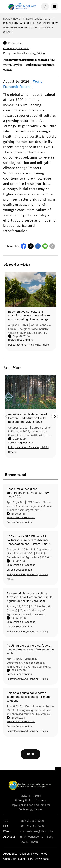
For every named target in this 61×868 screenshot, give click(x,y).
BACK (30, 754)
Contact (41, 800)
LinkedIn (38, 246)
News (17, 19)
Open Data (10, 859)
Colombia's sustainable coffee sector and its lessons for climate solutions (28, 697)
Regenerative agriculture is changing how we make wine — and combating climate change (30, 27)
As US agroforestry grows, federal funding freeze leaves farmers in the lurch (30, 649)
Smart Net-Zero (22, 7)
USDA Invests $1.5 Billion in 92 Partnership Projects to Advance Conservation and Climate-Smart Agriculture (28, 540)
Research (24, 854)
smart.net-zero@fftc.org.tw (36, 831)
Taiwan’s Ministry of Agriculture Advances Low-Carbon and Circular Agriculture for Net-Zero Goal (30, 597)
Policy (43, 854)
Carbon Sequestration (38, 19)
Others (10, 579)
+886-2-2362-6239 (32, 821)
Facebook (24, 246)
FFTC (30, 859)
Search (45, 7)
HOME (7, 19)
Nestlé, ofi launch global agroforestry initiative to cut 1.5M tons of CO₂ (28, 493)
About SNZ (10, 854)
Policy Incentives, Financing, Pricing (27, 574)
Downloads (42, 859)
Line (45, 246)
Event (22, 859)
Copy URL (52, 246)
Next (54, 416)
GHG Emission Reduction (21, 517)
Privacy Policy (24, 800)
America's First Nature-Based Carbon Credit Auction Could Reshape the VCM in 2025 (27, 418)
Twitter (31, 246)
